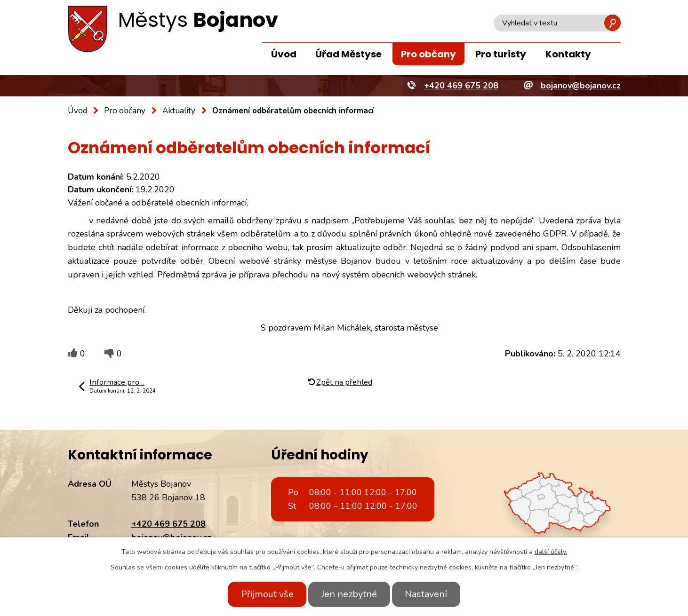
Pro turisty (501, 54)
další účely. (551, 552)
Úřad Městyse (348, 54)
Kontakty (568, 54)
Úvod (284, 54)
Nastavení (430, 594)
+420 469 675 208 (168, 524)
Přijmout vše (263, 594)
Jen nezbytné (349, 594)
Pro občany (428, 54)
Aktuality (179, 111)
